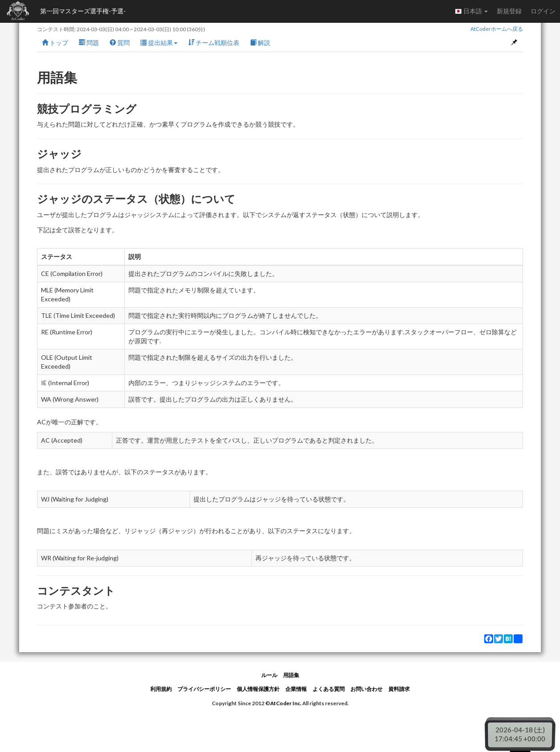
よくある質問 (329, 689)
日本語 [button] (471, 11)
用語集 (291, 675)
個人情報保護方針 (258, 689)
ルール (269, 675)
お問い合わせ (366, 689)
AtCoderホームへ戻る (497, 29)
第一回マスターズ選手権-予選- (83, 11)
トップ (55, 43)
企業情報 (296, 689)
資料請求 (399, 689)
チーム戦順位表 (214, 43)
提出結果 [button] (159, 43)
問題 (89, 43)
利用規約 (161, 689)
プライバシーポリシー (204, 689)
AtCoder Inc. (286, 703)
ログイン (543, 11)
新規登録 (509, 11)
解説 (260, 43)
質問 (120, 43)
